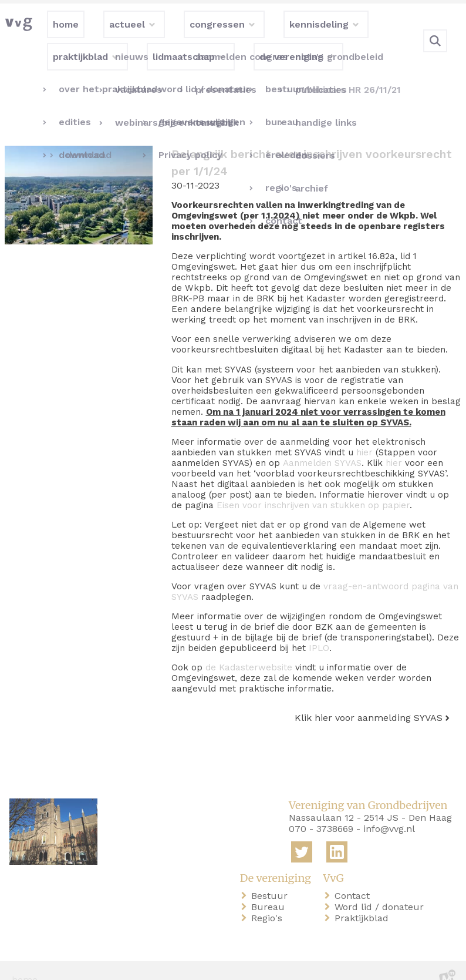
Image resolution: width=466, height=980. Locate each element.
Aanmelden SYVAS (322, 444)
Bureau (270, 888)
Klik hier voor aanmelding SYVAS (369, 699)
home (25, 961)
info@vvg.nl (389, 810)
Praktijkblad (364, 899)
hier (364, 434)
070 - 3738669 (321, 810)
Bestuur (272, 877)
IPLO (319, 629)
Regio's (269, 899)
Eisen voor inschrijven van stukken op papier (313, 486)
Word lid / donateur (381, 888)
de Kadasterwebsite (249, 649)
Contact (354, 877)
